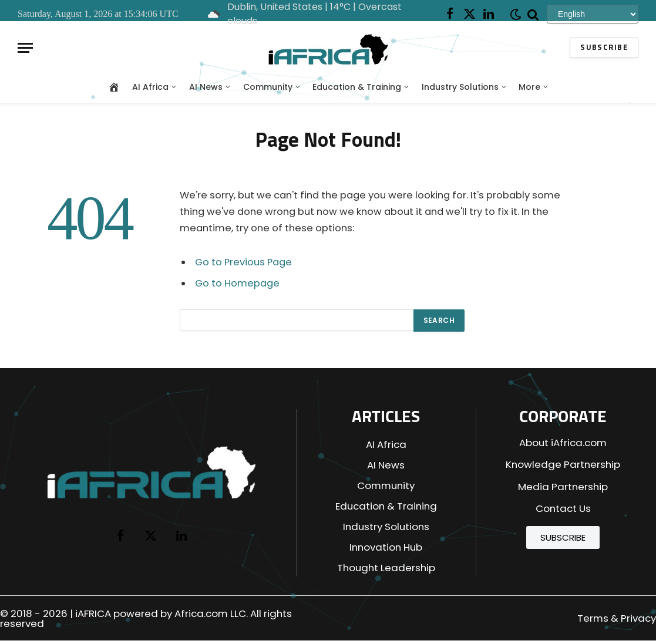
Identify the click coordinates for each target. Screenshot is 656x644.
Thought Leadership (386, 568)
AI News (206, 87)
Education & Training (357, 87)
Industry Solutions (460, 87)
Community (268, 87)
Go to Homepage (237, 283)
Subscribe (604, 48)
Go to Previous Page (243, 262)
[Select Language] (593, 14)
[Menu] (25, 48)
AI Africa (150, 87)
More (529, 87)
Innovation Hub (386, 547)
